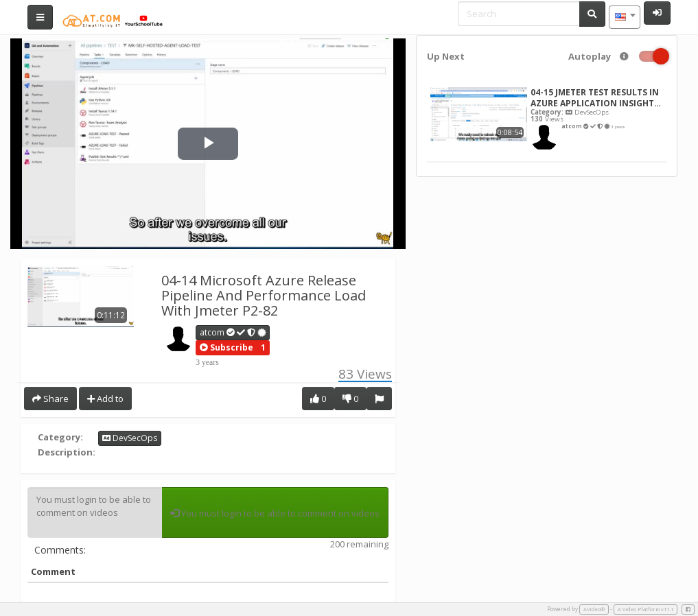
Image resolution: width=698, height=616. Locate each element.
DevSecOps (130, 438)
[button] (226, 348)
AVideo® (594, 609)
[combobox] (625, 17)
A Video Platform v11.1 (645, 609)
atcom (233, 332)
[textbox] (625, 17)
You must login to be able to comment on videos (95, 512)
